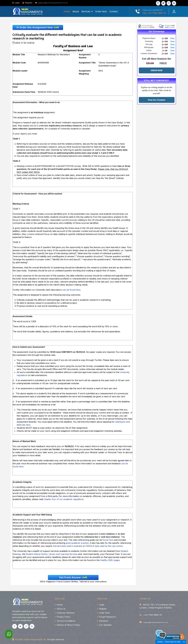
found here (108, 540)
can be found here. (72, 290)
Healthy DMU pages (110, 560)
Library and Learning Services (63, 554)
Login (16, 3)
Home (67, 11)
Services (86, 11)
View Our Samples (157, 100)
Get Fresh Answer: (73, 577)
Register (27, 3)
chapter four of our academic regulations (64, 499)
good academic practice (77, 543)
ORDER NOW (157, 70)
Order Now (101, 11)
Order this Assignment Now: (38, 27)
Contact (114, 11)
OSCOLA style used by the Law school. (104, 546)
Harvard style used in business (67, 546)
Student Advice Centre (37, 554)
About (76, 11)
